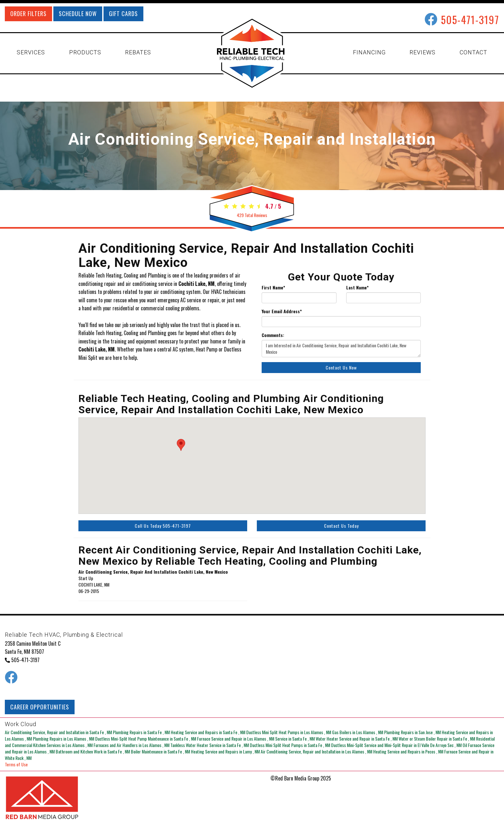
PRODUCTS (85, 52)
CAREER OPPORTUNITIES (40, 707)
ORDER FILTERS (28, 14)
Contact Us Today (341, 526)
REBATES (138, 52)
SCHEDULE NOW (78, 14)
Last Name (357, 287)
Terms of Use (16, 764)
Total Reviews (252, 215)
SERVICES (31, 52)
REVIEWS (423, 52)
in (59, 732)
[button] (181, 445)
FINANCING (369, 52)
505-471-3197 (470, 19)
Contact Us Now (341, 367)
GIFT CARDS (123, 14)
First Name (273, 287)
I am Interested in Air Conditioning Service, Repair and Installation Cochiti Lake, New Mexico (341, 349)
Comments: (273, 335)
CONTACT (473, 52)
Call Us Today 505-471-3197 (163, 526)
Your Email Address (282, 311)
